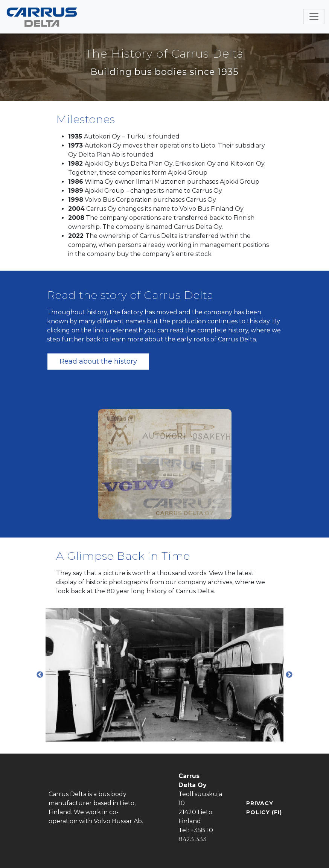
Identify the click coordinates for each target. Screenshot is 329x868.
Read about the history (98, 361)
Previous (40, 675)
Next (289, 675)
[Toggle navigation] (314, 17)
